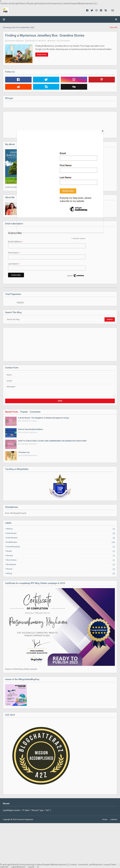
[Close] (103, 131)
